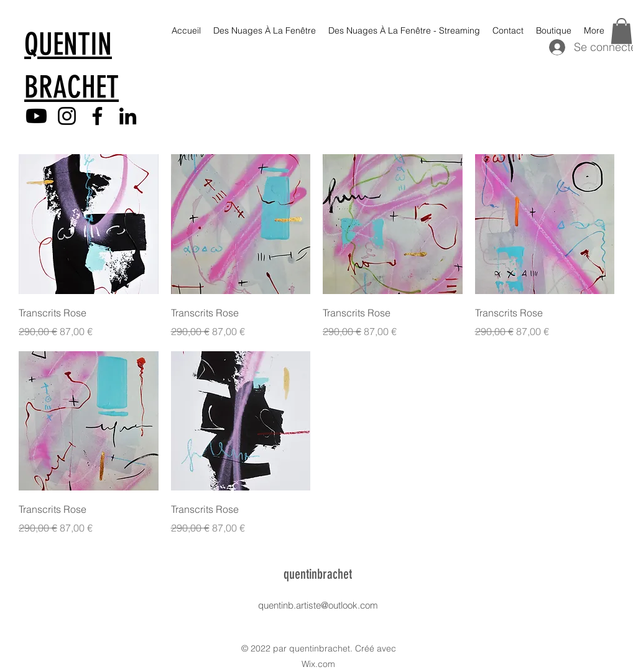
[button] (621, 31)
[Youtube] (36, 116)
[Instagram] (67, 116)
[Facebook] (97, 116)
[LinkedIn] (128, 116)
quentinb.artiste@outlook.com (318, 605)
